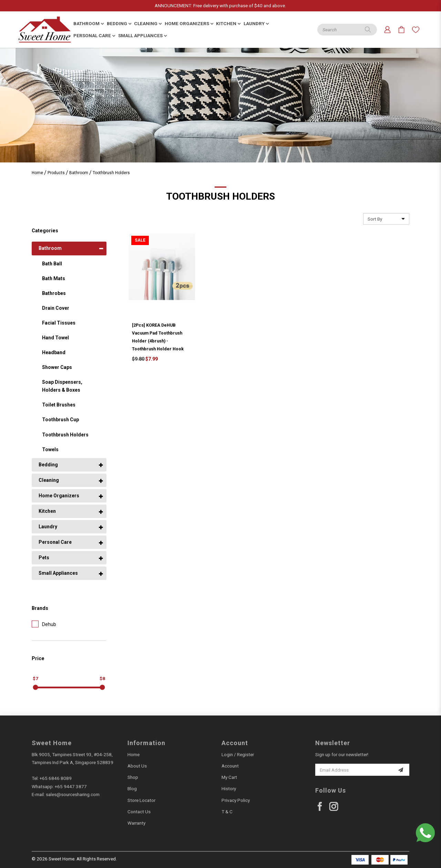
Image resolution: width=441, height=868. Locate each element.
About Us (137, 766)
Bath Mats (54, 278)
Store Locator (141, 800)
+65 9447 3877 (71, 786)
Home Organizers (59, 496)
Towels (50, 449)
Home (37, 173)
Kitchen (47, 511)
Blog (132, 788)
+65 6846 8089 (56, 778)
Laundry (48, 527)
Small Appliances (58, 573)
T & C (227, 812)
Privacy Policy (236, 800)
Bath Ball (52, 264)
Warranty (136, 823)
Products (56, 173)
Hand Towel (55, 338)
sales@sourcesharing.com (73, 794)
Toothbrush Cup (60, 420)
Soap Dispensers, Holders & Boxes (62, 386)
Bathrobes (54, 293)
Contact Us (139, 812)
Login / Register (238, 754)
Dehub (44, 624)
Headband (54, 352)
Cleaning (49, 480)
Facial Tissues (59, 323)
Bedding (48, 465)
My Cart (229, 777)
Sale (140, 240)
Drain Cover (56, 308)
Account (230, 766)
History (229, 788)
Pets (44, 558)
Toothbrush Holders (111, 173)
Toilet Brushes (59, 405)
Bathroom (79, 173)
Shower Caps (57, 367)
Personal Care (55, 542)
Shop (133, 777)
